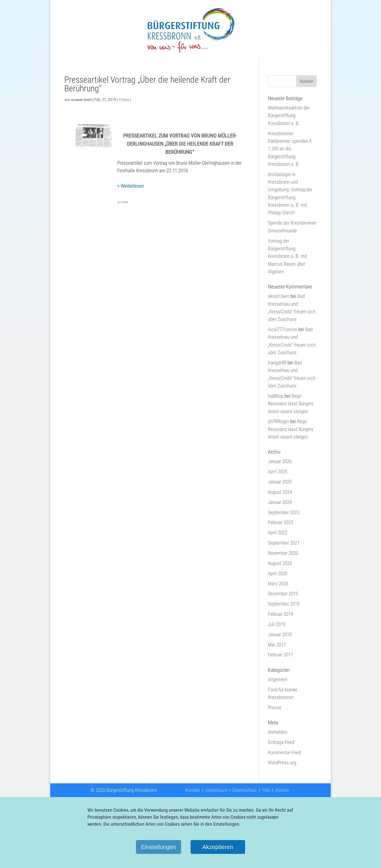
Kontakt (193, 790)
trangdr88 (277, 363)
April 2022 (278, 533)
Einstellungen (158, 847)
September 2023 (284, 512)
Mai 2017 (277, 645)
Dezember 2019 (283, 594)
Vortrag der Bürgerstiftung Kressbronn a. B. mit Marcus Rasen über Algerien (288, 256)
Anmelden (278, 732)
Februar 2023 (280, 522)
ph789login (278, 421)
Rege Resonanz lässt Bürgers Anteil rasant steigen (291, 404)
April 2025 (278, 472)
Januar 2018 (280, 634)
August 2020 (280, 563)
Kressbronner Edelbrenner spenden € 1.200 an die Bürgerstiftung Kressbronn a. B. (290, 149)
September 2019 (284, 604)
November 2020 (283, 553)
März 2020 (278, 584)
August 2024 (280, 492)
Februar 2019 (280, 614)
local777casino (283, 329)
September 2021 (284, 543)
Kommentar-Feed (284, 752)
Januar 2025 (280, 482)
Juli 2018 (277, 624)
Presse (124, 100)
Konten (283, 790)
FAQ (266, 790)
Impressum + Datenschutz (231, 790)
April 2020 (278, 573)
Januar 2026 (280, 461)
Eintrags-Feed (281, 742)
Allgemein (278, 679)
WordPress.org (282, 763)
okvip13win (279, 296)
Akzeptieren (218, 847)
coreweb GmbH (81, 100)
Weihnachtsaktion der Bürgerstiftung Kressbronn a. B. (289, 115)
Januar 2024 (280, 502)
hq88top (276, 396)
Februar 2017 (280, 655)
